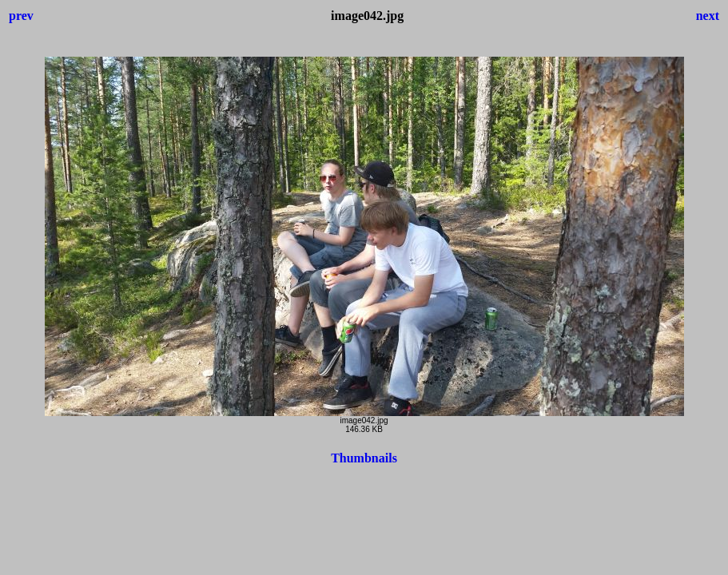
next (708, 16)
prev (21, 16)
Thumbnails (364, 458)
